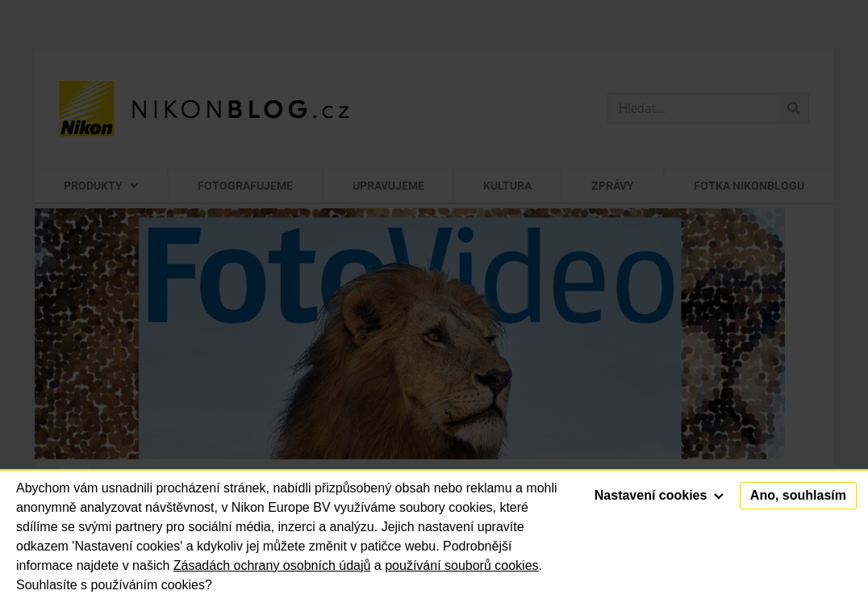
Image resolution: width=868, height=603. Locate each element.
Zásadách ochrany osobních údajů (272, 565)
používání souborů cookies (461, 565)
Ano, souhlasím (798, 495)
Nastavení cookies (659, 495)
